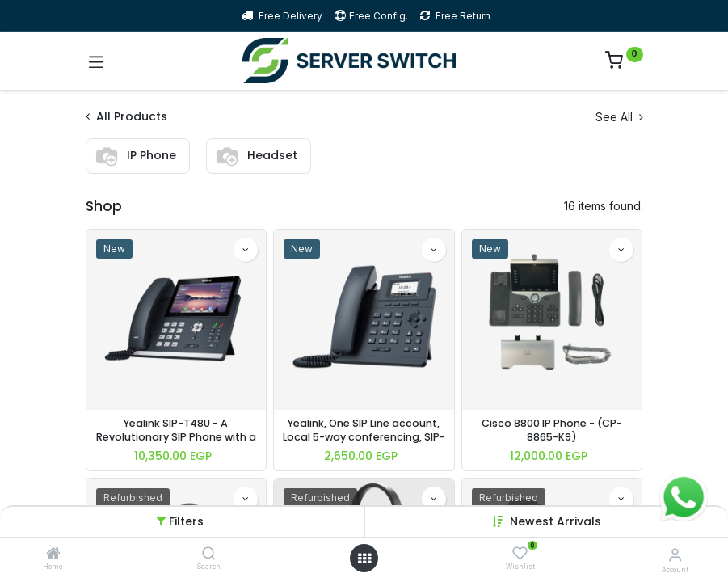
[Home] (53, 554)
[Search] (209, 554)
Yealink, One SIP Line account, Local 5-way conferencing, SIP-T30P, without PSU (364, 430)
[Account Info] (675, 555)
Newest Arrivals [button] (555, 521)
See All (619, 117)
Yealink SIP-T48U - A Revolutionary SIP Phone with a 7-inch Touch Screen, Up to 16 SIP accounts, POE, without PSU (176, 430)
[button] (246, 250)
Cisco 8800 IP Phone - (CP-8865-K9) (552, 430)
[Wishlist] (520, 553)
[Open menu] (364, 559)
